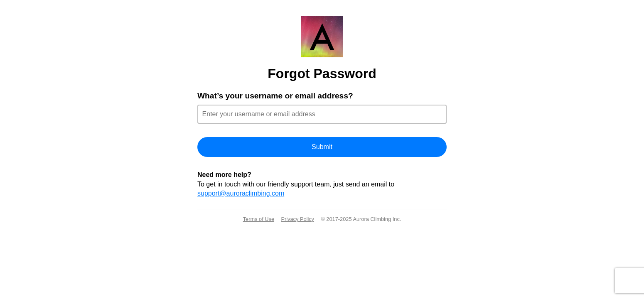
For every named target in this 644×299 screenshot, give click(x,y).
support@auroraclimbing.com (241, 193)
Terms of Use (259, 219)
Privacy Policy (297, 219)
